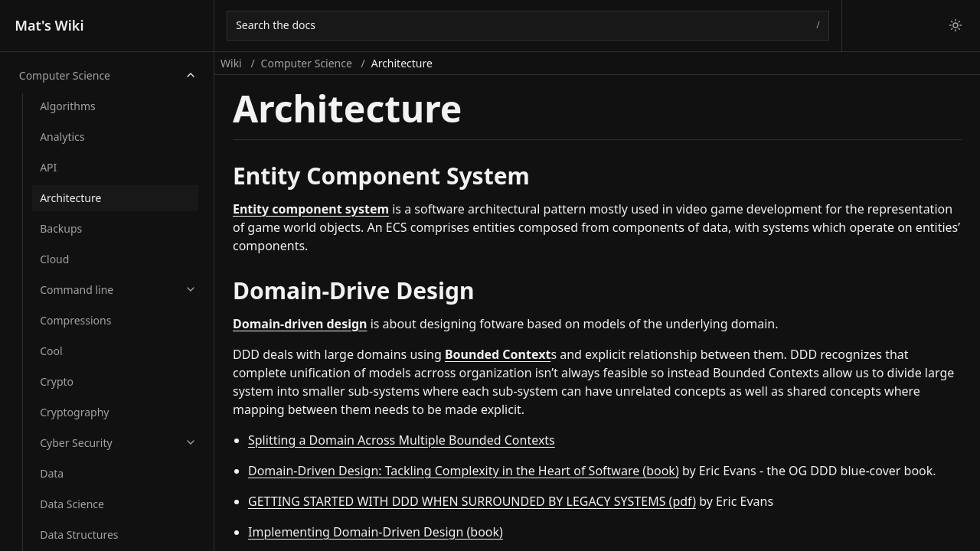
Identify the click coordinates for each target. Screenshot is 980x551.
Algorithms (68, 106)
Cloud (54, 259)
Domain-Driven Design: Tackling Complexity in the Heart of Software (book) (464, 471)
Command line (77, 290)
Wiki (231, 63)
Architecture (70, 198)
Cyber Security (76, 443)
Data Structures (79, 535)
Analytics (62, 137)
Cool (51, 351)
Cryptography (74, 412)
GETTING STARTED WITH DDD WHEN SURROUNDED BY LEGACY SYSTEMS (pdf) (472, 501)
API (48, 167)
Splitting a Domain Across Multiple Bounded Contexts (402, 440)
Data (52, 473)
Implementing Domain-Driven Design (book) (376, 532)
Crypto (57, 381)
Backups (61, 228)
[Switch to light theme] (955, 25)
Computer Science (65, 75)
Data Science (72, 504)
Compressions (75, 320)
